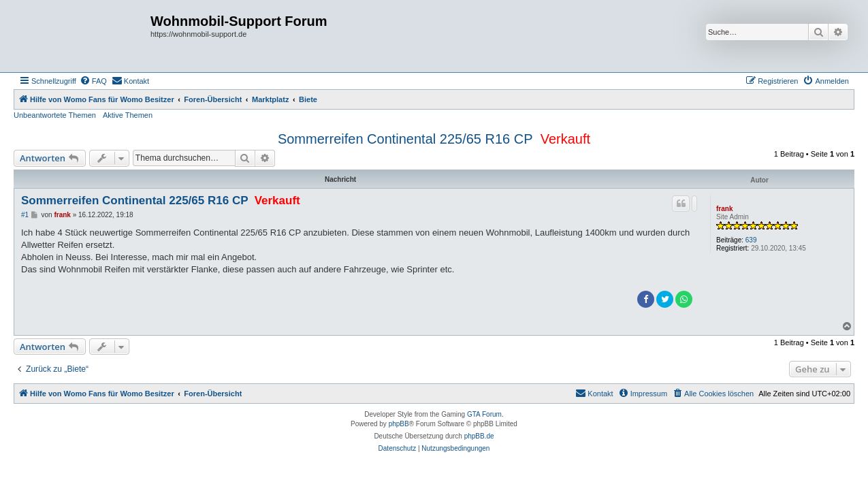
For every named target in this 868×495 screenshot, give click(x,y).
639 (751, 240)
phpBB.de (479, 436)
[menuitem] (93, 81)
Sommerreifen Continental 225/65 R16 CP (405, 139)
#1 (25, 215)
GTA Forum (484, 414)
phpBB (399, 424)
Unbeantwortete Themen (55, 115)
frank (724, 209)
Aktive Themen (128, 115)
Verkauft (565, 139)
